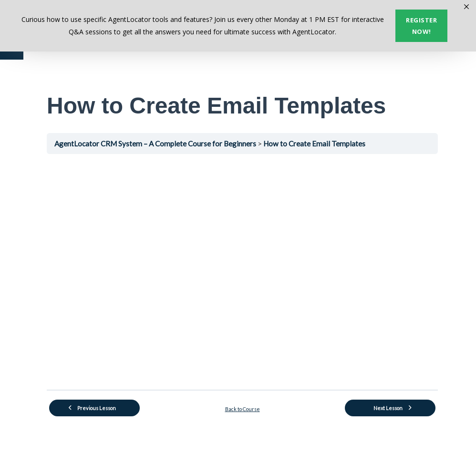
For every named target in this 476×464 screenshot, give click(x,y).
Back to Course (243, 409)
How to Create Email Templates (314, 144)
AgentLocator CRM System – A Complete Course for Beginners (156, 144)
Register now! (421, 26)
